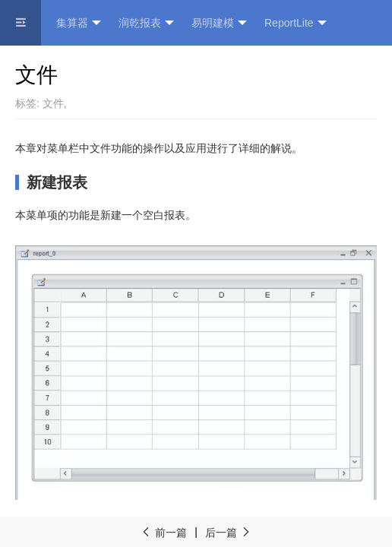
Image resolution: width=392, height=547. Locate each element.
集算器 (79, 23)
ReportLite (296, 23)
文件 (53, 103)
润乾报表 (146, 23)
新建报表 (57, 182)
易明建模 (219, 23)
